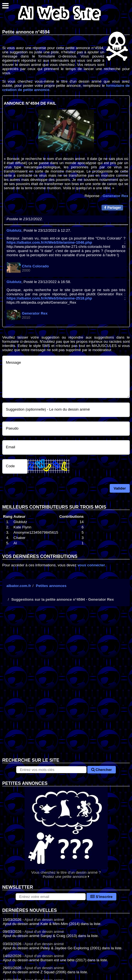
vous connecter (91, 565)
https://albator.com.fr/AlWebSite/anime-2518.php (49, 298)
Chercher (102, 770)
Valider (120, 488)
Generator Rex (116, 196)
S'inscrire (101, 897)
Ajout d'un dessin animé (44, 920)
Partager (113, 208)
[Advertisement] (66, 686)
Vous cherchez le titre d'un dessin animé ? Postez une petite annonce (66, 832)
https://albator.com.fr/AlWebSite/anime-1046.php (49, 242)
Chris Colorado (35, 266)
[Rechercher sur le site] (51, 770)
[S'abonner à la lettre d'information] (51, 897)
